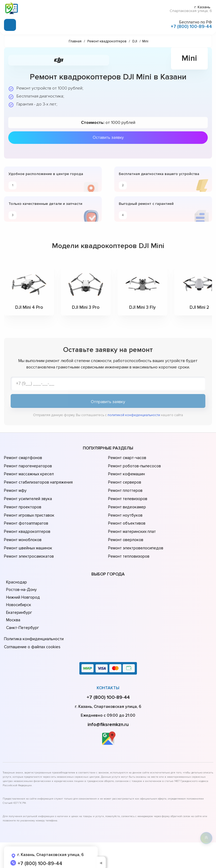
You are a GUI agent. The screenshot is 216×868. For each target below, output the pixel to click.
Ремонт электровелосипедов (135, 540)
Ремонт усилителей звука (27, 495)
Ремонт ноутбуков (125, 510)
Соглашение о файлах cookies (32, 636)
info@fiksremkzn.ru (108, 713)
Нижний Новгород (23, 587)
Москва (13, 610)
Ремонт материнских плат (132, 525)
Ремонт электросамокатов (28, 547)
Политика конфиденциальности (33, 629)
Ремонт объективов (127, 517)
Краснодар (16, 572)
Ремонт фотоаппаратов (26, 517)
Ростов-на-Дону (21, 580)
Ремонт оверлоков (125, 532)
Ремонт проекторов (22, 502)
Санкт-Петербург (22, 618)
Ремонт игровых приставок (29, 510)
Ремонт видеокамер (127, 502)
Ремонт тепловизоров (129, 547)
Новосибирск (19, 595)
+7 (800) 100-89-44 (191, 26)
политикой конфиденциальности (134, 415)
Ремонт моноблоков (23, 532)
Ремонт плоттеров (125, 488)
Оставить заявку (108, 137)
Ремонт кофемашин (126, 473)
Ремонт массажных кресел (29, 473)
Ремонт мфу (15, 488)
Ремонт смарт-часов (127, 458)
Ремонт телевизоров (128, 495)
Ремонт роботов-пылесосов (134, 465)
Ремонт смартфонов (23, 458)
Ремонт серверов (125, 480)
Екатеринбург (19, 603)
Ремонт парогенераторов (28, 465)
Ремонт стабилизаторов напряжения (38, 480)
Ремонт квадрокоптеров (27, 525)
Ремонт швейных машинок (28, 540)
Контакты (108, 677)
